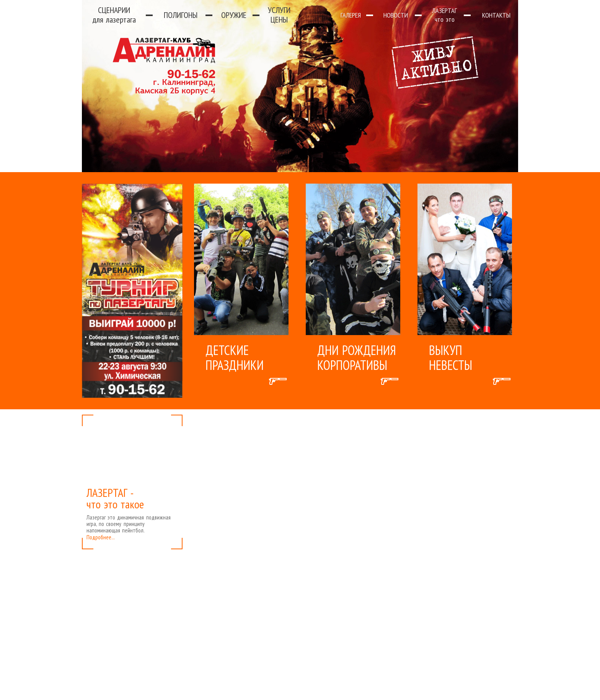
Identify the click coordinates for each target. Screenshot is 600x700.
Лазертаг (444, 15)
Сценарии (114, 15)
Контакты (496, 15)
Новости (396, 15)
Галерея (351, 15)
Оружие (234, 15)
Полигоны (181, 15)
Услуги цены (279, 15)
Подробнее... (101, 537)
